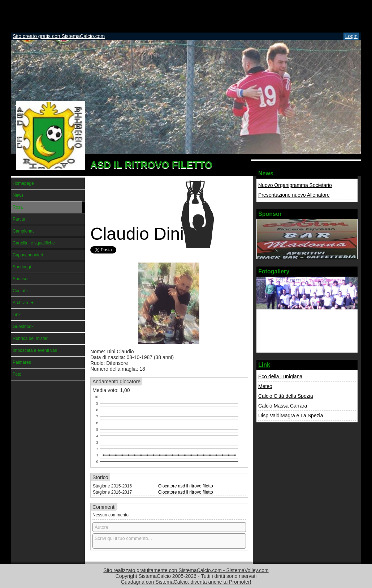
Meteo (265, 386)
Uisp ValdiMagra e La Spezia (291, 416)
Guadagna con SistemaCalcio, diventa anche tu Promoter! (186, 582)
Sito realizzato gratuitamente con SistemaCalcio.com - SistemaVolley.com (186, 570)
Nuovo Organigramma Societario (295, 185)
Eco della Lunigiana (280, 376)
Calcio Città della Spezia (286, 396)
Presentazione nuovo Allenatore (294, 195)
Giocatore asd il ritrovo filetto (186, 486)
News (266, 173)
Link (264, 365)
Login (351, 36)
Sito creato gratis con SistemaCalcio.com (59, 36)
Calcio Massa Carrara (283, 406)
